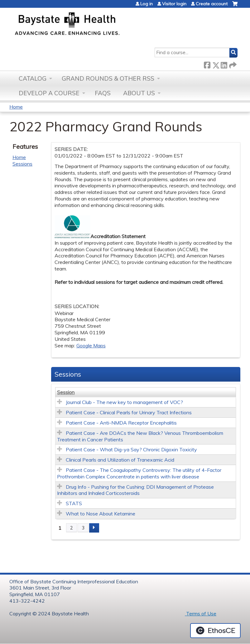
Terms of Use (201, 613)
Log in (147, 4)
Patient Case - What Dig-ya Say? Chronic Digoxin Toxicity (131, 449)
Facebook (207, 64)
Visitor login (174, 4)
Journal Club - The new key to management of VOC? (124, 402)
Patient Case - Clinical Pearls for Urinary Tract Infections (129, 412)
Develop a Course (49, 93)
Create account (212, 4)
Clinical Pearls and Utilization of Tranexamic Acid (120, 460)
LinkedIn (224, 64)
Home (16, 107)
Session (66, 392)
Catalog (33, 78)
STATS (74, 503)
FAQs (103, 93)
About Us (139, 93)
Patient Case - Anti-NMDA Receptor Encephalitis (121, 423)
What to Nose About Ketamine (101, 514)
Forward (232, 64)
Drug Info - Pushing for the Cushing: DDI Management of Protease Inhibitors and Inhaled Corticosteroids (135, 490)
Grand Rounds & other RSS (108, 78)
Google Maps (91, 346)
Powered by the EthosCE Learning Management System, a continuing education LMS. (215, 631)
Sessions (22, 164)
